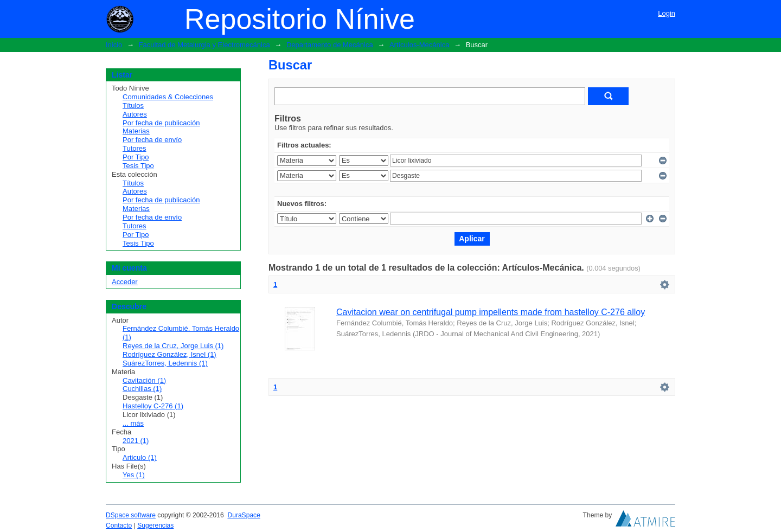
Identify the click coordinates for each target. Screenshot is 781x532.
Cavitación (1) (144, 380)
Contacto (119, 525)
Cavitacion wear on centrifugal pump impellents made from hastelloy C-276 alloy (491, 312)
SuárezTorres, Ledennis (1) (165, 363)
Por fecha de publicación (161, 123)
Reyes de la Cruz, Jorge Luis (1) (173, 346)
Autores (135, 114)
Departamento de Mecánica (330, 45)
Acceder (125, 282)
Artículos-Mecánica (420, 45)
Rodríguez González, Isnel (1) (169, 354)
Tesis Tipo (138, 166)
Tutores (135, 148)
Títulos (133, 105)
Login (667, 13)
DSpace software (131, 515)
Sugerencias (155, 525)
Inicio (114, 45)
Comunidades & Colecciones (168, 97)
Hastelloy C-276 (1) (153, 406)
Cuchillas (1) (142, 389)
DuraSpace (244, 515)
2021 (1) (136, 441)
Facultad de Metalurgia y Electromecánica (204, 45)
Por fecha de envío (152, 140)
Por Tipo (136, 157)
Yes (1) (134, 475)
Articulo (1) (140, 457)
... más (133, 423)
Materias (136, 131)
